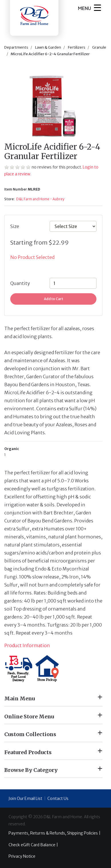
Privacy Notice (22, 856)
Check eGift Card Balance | (33, 845)
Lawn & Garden (48, 47)
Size (15, 226)
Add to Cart (54, 299)
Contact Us (58, 798)
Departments (16, 47)
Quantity (20, 283)
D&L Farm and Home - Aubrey (40, 199)
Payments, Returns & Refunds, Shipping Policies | (55, 833)
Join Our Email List (25, 798)
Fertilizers (77, 47)
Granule (99, 47)
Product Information (27, 645)
